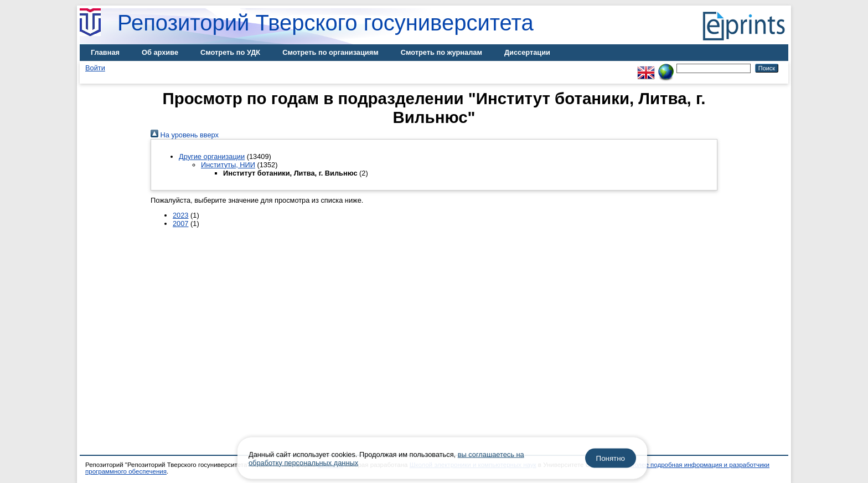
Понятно (611, 458)
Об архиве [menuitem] (160, 52)
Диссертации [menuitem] (527, 52)
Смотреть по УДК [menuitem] (230, 52)
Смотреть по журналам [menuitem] (441, 52)
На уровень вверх (185, 135)
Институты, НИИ (228, 165)
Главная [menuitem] (105, 52)
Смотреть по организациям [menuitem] (330, 52)
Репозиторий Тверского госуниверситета (325, 23)
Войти (95, 68)
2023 (180, 215)
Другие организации (212, 156)
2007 (180, 223)
